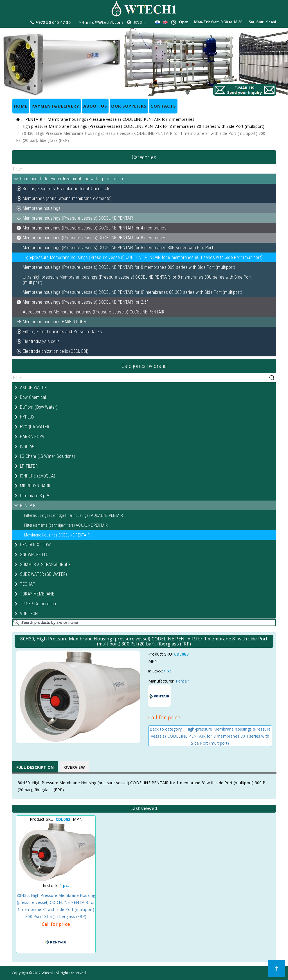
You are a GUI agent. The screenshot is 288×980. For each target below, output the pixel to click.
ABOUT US (95, 106)
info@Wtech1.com (104, 22)
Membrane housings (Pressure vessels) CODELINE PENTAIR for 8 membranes (121, 119)
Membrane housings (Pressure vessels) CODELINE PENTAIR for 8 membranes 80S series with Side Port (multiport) (129, 267)
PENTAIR (34, 119)
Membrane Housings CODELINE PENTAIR (57, 535)
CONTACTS (163, 106)
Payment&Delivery (55, 106)
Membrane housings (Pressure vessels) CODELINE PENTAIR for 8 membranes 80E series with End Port (118, 248)
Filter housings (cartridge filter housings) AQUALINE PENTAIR (74, 515)
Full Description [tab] (35, 767)
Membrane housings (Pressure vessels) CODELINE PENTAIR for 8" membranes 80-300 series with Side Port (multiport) (132, 292)
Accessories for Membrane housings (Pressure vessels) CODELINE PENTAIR (94, 312)
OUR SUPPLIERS (129, 106)
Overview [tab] (75, 767)
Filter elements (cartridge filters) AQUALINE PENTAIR (66, 525)
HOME (21, 106)
